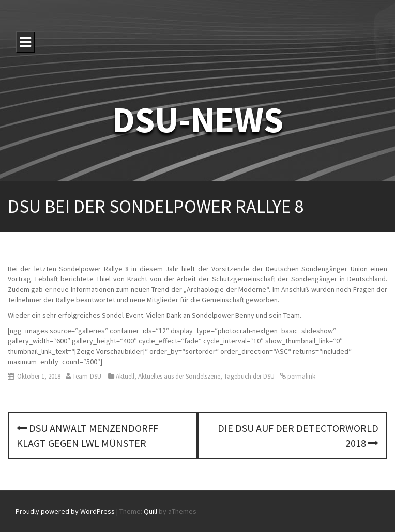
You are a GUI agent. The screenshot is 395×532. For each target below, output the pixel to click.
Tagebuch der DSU (249, 376)
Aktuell (125, 376)
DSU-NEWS (198, 119)
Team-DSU (87, 376)
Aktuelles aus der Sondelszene (179, 376)
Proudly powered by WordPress (65, 511)
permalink (301, 376)
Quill (150, 511)
